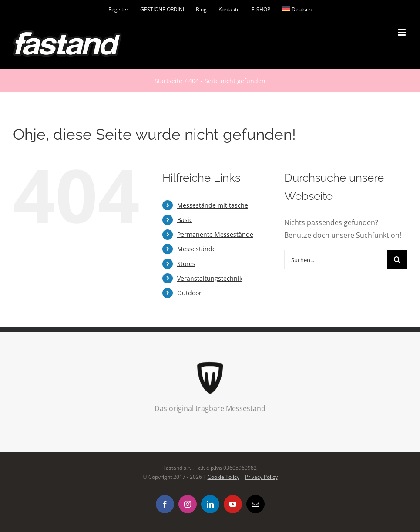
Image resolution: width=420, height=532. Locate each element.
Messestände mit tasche (213, 205)
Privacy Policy (261, 477)
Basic (185, 220)
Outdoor (189, 293)
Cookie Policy (223, 477)
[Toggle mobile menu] (402, 32)
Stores (186, 264)
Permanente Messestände (215, 234)
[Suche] (397, 260)
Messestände (197, 249)
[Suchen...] (336, 260)
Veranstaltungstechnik (210, 278)
